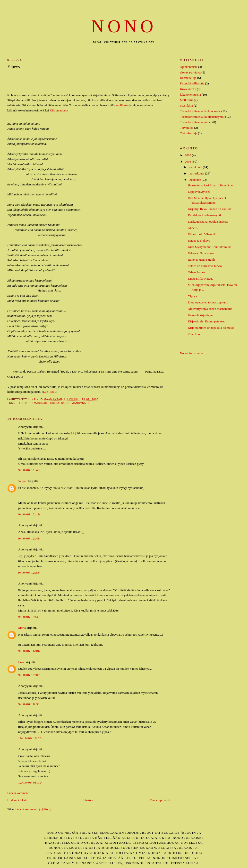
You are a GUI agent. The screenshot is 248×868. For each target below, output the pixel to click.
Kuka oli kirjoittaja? (201, 315)
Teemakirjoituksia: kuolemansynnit (59, 403)
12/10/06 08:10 (30, 782)
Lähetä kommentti (19, 793)
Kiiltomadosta (59, 110)
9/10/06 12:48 (29, 538)
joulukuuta (196, 167)
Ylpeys (192, 296)
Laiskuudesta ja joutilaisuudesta (208, 222)
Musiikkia (186, 105)
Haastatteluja (188, 78)
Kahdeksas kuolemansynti (204, 215)
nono (124, 26)
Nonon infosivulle (191, 353)
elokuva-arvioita (190, 72)
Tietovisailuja (189, 133)
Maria (22, 628)
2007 (188, 155)
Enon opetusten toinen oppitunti (208, 302)
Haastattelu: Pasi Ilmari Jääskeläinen (211, 185)
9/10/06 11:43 (29, 470)
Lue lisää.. (50, 392)
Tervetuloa (187, 128)
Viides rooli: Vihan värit (203, 234)
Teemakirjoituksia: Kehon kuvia (200, 111)
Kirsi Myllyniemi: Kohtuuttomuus (209, 247)
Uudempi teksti (17, 800)
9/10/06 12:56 (29, 572)
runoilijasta (122, 105)
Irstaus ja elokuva (199, 241)
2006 (188, 161)
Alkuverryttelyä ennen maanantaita (210, 309)
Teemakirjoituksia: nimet (196, 122)
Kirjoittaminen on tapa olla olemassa (211, 328)
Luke (21, 662)
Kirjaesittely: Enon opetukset (206, 321)
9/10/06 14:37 (29, 617)
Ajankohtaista (189, 67)
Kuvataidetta (188, 89)
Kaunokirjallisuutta (192, 83)
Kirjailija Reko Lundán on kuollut (209, 209)
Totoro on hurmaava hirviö (205, 266)
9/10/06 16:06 (29, 651)
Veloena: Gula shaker (201, 253)
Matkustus (187, 100)
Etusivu (88, 800)
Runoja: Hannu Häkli (201, 260)
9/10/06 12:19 (29, 514)
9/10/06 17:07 (29, 675)
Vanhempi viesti (160, 800)
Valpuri (23, 481)
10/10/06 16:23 (30, 738)
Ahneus (193, 228)
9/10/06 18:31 (29, 704)
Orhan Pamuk (197, 272)
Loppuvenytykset (199, 192)
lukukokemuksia (190, 95)
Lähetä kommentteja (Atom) (33, 809)
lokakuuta (195, 180)
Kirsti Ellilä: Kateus (200, 279)
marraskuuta (197, 173)
